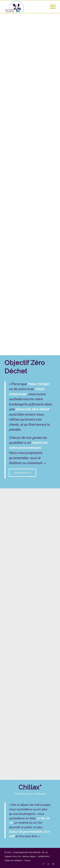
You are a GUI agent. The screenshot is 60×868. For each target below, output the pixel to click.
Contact (27, 860)
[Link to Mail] (53, 864)
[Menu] (51, 7)
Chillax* (30, 787)
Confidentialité (43, 856)
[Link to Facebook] (44, 864)
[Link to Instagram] (48, 864)
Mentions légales (29, 856)
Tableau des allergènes (13, 860)
